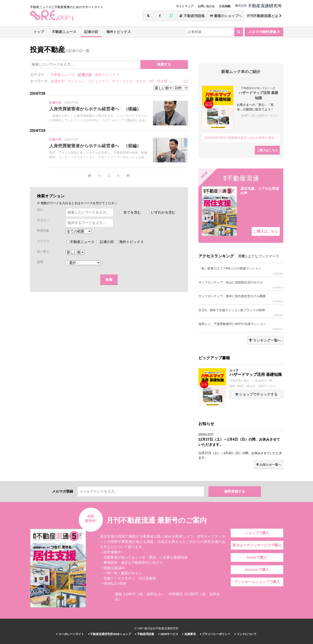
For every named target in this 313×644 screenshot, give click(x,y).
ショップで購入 (257, 533)
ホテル (141, 81)
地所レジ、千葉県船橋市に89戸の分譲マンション (241, 326)
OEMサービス (168, 634)
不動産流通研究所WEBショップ (110, 634)
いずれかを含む (161, 212)
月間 (241, 256)
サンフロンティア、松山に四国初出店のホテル (241, 285)
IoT (151, 81)
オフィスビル (122, 81)
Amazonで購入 (257, 570)
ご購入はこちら (267, 150)
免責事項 (189, 634)
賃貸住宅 (58, 81)
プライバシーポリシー (215, 634)
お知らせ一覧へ (269, 465)
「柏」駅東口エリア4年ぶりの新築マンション (241, 271)
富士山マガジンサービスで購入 (257, 545)
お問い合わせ (206, 6)
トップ (39, 32)
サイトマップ (185, 6)
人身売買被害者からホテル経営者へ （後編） (95, 109)
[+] (186, 81)
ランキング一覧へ (265, 340)
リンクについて (246, 634)
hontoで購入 (257, 557)
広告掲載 (225, 6)
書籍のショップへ (226, 16)
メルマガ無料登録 (264, 32)
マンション (76, 81)
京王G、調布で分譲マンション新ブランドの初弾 (241, 313)
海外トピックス (119, 32)
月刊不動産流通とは (264, 16)
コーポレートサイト (70, 634)
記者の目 (91, 32)
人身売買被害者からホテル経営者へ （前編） (95, 146)
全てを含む (130, 212)
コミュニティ (98, 81)
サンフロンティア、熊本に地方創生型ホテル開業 (241, 299)
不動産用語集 (192, 16)
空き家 (162, 81)
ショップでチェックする (256, 394)
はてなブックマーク (263, 256)
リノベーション (183, 81)
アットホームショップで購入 (257, 582)
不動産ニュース (64, 32)
